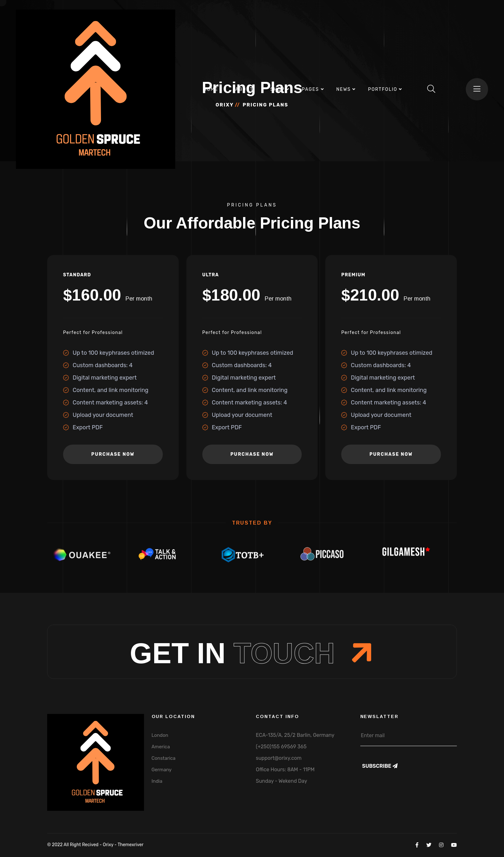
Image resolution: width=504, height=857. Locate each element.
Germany (162, 770)
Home (211, 89)
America (161, 747)
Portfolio (383, 89)
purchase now (113, 454)
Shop (277, 89)
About (244, 89)
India (157, 781)
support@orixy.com (279, 758)
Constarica (164, 758)
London (160, 735)
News (343, 89)
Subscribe (380, 766)
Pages (310, 89)
